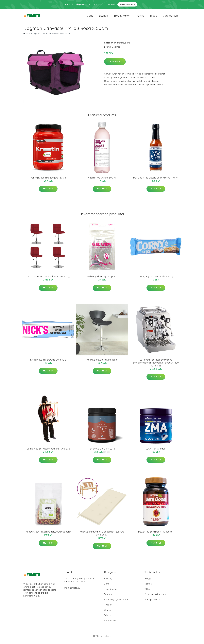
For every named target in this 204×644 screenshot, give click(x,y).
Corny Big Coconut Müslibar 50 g (156, 280)
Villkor (148, 592)
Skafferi (103, 17)
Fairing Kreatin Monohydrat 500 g (48, 181)
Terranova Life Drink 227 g (102, 452)
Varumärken (170, 17)
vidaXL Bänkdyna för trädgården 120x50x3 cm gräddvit (102, 536)
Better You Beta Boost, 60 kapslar (156, 535)
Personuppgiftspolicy (155, 597)
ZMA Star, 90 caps (156, 452)
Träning (140, 17)
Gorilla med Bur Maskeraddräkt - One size (48, 452)
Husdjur (108, 608)
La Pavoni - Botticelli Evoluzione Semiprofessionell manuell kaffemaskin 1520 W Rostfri (156, 366)
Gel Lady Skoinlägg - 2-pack (102, 280)
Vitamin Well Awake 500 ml (102, 181)
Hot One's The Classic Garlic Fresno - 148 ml (156, 181)
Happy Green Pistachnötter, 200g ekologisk (48, 535)
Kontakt (148, 587)
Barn (106, 587)
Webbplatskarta (152, 603)
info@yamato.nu (72, 591)
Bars (128, 46)
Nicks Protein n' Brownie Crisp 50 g (48, 363)
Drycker (108, 597)
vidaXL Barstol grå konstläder (102, 363)
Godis (90, 17)
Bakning (108, 582)
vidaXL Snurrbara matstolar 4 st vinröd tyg (48, 280)
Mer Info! (115, 65)
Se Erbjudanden (127, 4)
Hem (26, 37)
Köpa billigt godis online (116, 603)
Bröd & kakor (122, 17)
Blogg (154, 17)
